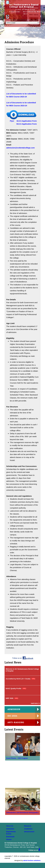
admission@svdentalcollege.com (21, 148)
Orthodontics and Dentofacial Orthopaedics (22, 813)
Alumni (9, 839)
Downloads (10, 837)
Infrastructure (29, 832)
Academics (28, 829)
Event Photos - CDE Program (17, 758)
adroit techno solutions (32, 860)
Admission (10, 829)
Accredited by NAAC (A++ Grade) (18, 679)
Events (9, 834)
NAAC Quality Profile (13, 689)
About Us (10, 826)
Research (28, 826)
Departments (11, 832)
